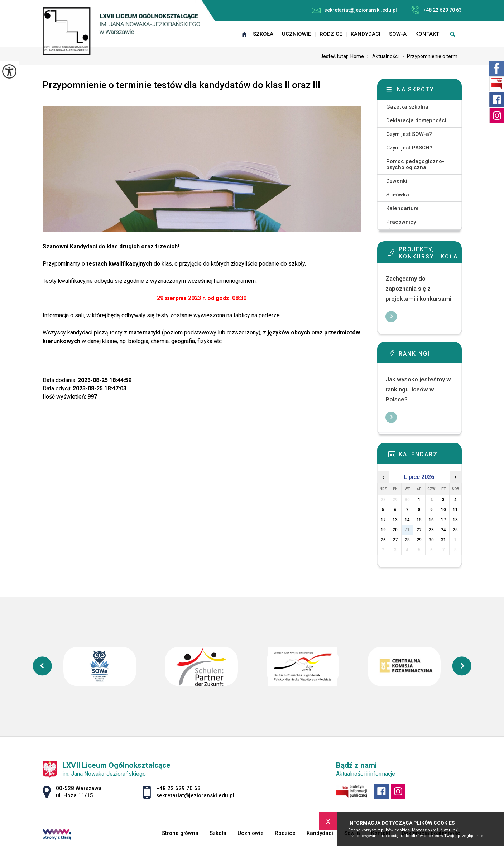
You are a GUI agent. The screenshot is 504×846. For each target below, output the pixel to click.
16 (431, 520)
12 (383, 520)
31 (443, 540)
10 (443, 510)
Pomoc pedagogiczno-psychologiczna (415, 164)
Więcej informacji (391, 317)
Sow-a (398, 34)
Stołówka (398, 195)
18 (455, 520)
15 (419, 520)
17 (443, 520)
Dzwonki (397, 181)
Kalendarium (402, 208)
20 (395, 530)
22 (419, 530)
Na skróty (416, 89)
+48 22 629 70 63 (436, 10)
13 (395, 520)
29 (419, 540)
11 (455, 510)
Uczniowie (296, 34)
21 (407, 530)
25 (455, 530)
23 (431, 530)
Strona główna (244, 34)
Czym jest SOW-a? (409, 134)
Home (357, 56)
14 (407, 520)
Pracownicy (401, 222)
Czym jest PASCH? (409, 148)
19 (383, 530)
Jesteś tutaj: (335, 56)
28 (407, 540)
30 (431, 540)
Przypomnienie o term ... (430, 56)
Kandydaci (366, 34)
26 (383, 540)
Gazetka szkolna (407, 107)
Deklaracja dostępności (416, 120)
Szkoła (263, 34)
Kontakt (427, 34)
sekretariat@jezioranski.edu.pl (354, 10)
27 (395, 540)
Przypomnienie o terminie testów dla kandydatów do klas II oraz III (181, 85)
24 (443, 530)
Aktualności (381, 56)
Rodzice (331, 34)
